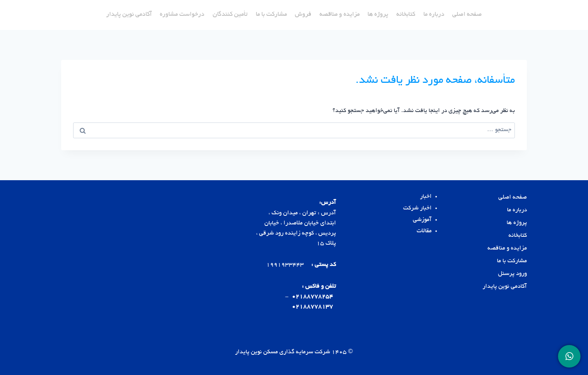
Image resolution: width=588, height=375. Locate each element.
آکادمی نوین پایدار (129, 15)
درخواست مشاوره (182, 15)
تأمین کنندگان (230, 15)
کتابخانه (406, 15)
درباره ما (434, 15)
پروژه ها (378, 15)
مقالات (424, 231)
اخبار (426, 197)
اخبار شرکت (417, 208)
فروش (303, 15)
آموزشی (422, 220)
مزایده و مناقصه (340, 15)
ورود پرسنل (512, 274)
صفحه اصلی (467, 15)
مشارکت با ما (271, 15)
